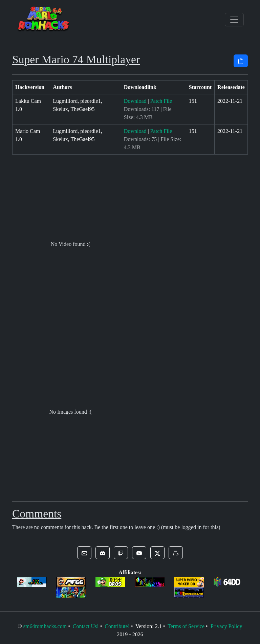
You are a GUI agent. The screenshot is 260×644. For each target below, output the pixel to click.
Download (135, 101)
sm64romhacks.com (45, 626)
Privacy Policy (226, 626)
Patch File (161, 101)
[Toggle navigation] (234, 20)
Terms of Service (186, 626)
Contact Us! (86, 626)
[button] (84, 553)
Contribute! (117, 626)
